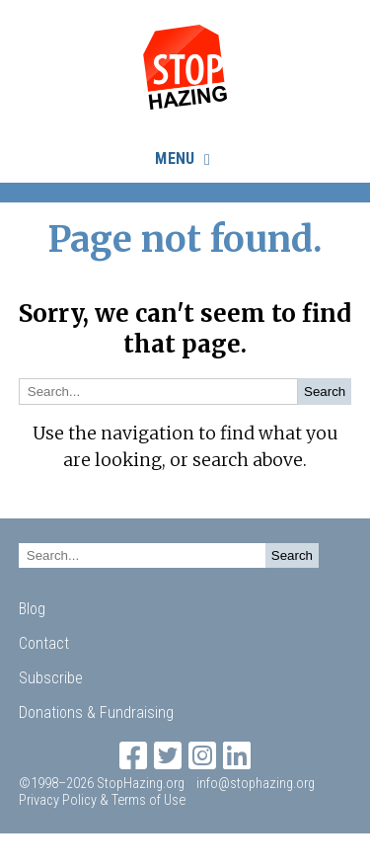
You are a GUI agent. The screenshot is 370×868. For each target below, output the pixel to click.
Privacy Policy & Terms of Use (102, 800)
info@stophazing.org (256, 784)
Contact (44, 643)
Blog (32, 609)
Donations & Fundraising (96, 712)
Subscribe (51, 678)
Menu (175, 158)
